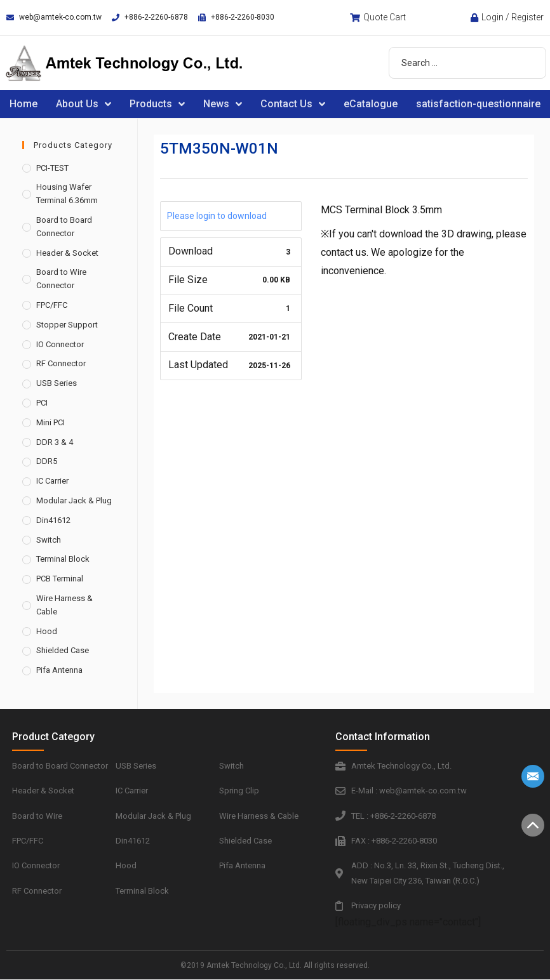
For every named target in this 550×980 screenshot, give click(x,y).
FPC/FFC (52, 305)
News (223, 104)
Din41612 (53, 520)
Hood (47, 631)
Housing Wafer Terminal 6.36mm (67, 194)
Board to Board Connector (64, 227)
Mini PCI (50, 422)
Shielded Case (63, 650)
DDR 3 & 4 (55, 442)
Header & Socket (67, 253)
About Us (84, 104)
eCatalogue (371, 104)
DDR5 (47, 461)
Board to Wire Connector (61, 279)
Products (157, 104)
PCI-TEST (52, 168)
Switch (49, 540)
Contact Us (293, 104)
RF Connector (61, 363)
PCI (42, 403)
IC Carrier (52, 481)
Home (23, 104)
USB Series (57, 383)
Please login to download (217, 216)
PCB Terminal (60, 579)
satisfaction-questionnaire (478, 104)
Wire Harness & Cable (64, 605)
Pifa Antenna (59, 670)
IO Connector (60, 344)
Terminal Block (63, 559)
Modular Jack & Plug (74, 500)
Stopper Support (67, 325)
